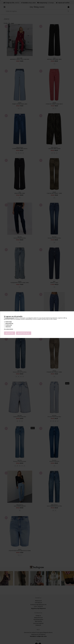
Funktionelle (9, 325)
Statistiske (8, 327)
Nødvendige (9, 322)
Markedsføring (9, 324)
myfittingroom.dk (10, 318)
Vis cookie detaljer (9, 329)
